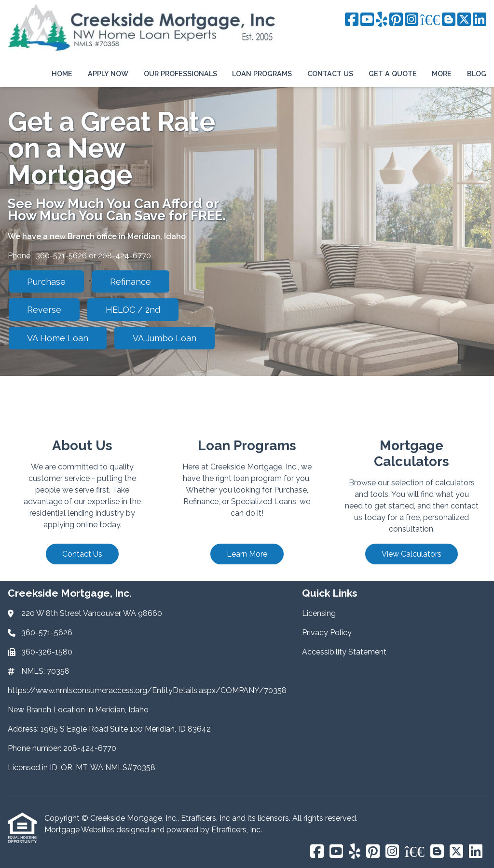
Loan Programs (262, 73)
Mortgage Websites (80, 830)
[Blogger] (449, 20)
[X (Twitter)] (464, 20)
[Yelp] (382, 20)
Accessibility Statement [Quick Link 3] (344, 652)
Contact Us (330, 73)
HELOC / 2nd (133, 310)
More (442, 73)
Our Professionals (180, 73)
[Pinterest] (396, 20)
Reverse (44, 310)
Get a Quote (393, 73)
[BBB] (430, 20)
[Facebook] (352, 20)
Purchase (46, 282)
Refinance (130, 282)
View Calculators (412, 554)
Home (62, 73)
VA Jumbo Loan (165, 338)
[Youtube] (367, 20)
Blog (477, 73)
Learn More (247, 554)
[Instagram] (412, 20)
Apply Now (108, 73)
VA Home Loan (58, 338)
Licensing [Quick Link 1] (319, 613)
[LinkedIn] (480, 20)
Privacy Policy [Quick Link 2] (327, 633)
